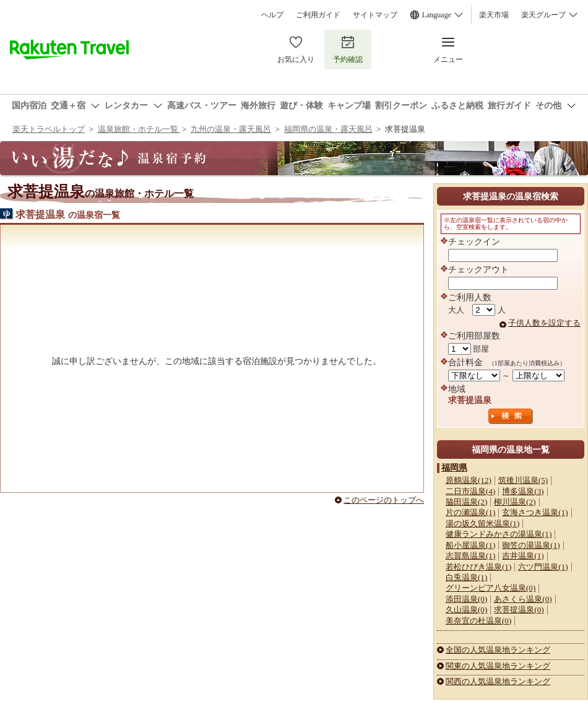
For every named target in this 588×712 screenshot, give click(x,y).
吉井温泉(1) (523, 556)
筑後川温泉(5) (523, 480)
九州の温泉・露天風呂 (231, 129)
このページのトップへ (384, 500)
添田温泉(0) (466, 599)
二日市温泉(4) (470, 491)
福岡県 (454, 467)
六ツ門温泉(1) (543, 567)
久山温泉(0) (466, 610)
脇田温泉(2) (466, 502)
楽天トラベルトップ (49, 129)
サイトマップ (375, 15)
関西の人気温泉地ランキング (498, 681)
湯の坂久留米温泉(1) (482, 523)
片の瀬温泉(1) (470, 512)
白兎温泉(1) (466, 577)
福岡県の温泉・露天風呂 (328, 129)
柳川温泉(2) (515, 502)
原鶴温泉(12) (469, 480)
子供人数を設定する (544, 323)
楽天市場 (494, 15)
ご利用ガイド (318, 15)
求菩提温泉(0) (519, 610)
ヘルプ (272, 15)
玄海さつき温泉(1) (535, 512)
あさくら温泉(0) (523, 599)
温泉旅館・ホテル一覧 (139, 129)
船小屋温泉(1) (470, 545)
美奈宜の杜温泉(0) (478, 621)
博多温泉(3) (523, 491)
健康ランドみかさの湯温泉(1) (499, 534)
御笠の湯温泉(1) (531, 545)
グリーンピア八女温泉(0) (491, 588)
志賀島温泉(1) (470, 556)
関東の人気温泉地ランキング (498, 666)
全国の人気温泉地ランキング (498, 650)
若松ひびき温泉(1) (478, 567)
